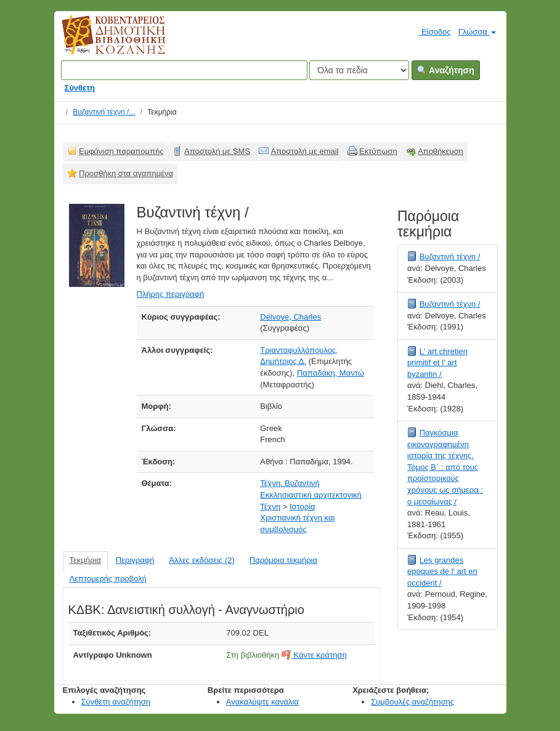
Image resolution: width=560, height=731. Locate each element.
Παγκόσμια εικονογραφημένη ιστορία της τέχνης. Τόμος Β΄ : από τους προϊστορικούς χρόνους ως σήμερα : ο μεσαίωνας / (445, 467)
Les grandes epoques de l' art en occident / (442, 571)
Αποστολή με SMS (217, 151)
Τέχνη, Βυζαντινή (290, 483)
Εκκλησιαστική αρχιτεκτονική (311, 495)
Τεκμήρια (85, 560)
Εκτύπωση (378, 151)
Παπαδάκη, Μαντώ (331, 373)
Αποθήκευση (440, 151)
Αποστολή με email (305, 151)
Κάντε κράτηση (314, 655)
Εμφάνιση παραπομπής (121, 151)
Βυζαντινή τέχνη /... (104, 112)
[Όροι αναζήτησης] (184, 70)
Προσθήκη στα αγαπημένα (126, 173)
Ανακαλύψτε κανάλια (262, 702)
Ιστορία (302, 507)
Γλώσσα (477, 32)
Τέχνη (270, 507)
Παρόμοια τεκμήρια (283, 560)
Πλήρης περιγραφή (171, 294)
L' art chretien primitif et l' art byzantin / (437, 363)
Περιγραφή (135, 560)
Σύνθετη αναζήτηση (116, 702)
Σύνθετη (80, 88)
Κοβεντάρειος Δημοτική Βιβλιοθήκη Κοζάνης (102, 42)
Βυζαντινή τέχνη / (450, 256)
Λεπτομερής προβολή (108, 579)
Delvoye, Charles (290, 317)
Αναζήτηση (446, 70)
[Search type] (359, 70)
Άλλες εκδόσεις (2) (201, 560)
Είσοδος (430, 31)
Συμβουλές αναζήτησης (412, 702)
